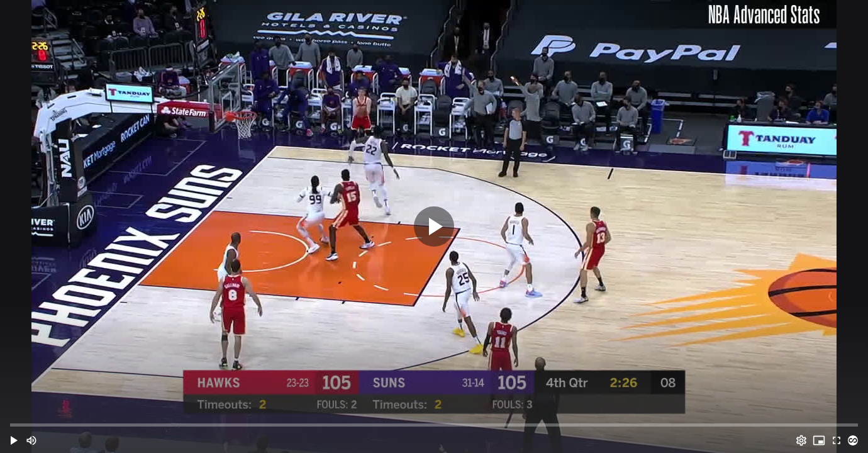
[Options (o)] (801, 440)
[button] (14, 440)
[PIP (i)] (819, 440)
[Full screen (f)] (837, 440)
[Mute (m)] (31, 440)
